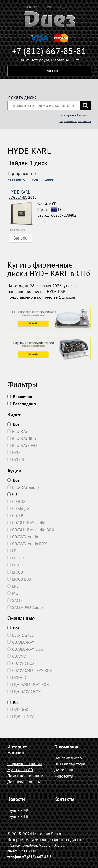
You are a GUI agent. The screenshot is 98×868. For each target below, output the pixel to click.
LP (12, 551)
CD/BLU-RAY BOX (25, 649)
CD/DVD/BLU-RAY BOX (30, 670)
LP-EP (15, 565)
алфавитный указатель (75, 121)
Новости (16, 799)
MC (13, 593)
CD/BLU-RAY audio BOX (31, 530)
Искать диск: (22, 97)
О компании (67, 747)
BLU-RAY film (22, 438)
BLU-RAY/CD (21, 635)
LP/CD (15, 572)
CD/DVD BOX (21, 663)
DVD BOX (18, 710)
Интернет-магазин (18, 750)
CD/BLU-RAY (21, 642)
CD (12, 494)
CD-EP (15, 515)
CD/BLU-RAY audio (26, 523)
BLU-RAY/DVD (22, 445)
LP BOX (16, 558)
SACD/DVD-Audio (25, 607)
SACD (15, 600)
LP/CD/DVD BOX (24, 691)
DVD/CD (17, 677)
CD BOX (16, 501)
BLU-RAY (18, 431)
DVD (13, 452)
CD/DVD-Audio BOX (27, 544)
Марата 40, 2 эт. (65, 60)
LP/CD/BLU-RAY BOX (28, 684)
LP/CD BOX (19, 579)
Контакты (64, 799)
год (35, 179)
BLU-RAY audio (23, 487)
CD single (18, 508)
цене (49, 179)
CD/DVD (17, 656)
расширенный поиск (73, 115)
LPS (13, 586)
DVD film (18, 459)
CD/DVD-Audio (23, 537)
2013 (23, 198)
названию (16, 179)
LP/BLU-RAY (21, 717)
